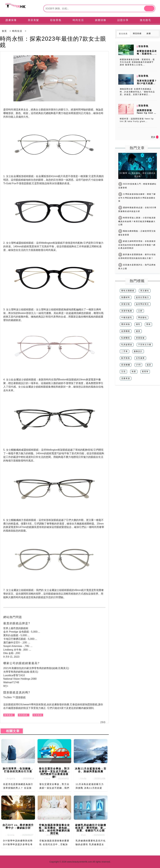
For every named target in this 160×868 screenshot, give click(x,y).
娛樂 (149, 33)
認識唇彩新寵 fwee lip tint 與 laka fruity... (147, 113)
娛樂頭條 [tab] (101, 20)
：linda (81, 779)
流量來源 (126, 378)
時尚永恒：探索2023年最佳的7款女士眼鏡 (53, 42)
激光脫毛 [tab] (145, 20)
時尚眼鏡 (23, 715)
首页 (4, 31)
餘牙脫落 (126, 358)
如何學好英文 (142, 304)
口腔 (140, 311)
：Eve (81, 835)
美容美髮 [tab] (33, 20)
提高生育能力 (142, 297)
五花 (123, 372)
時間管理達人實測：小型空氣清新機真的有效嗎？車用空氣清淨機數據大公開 (137, 221)
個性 (138, 324)
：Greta (9, 835)
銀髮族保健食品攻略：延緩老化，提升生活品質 (147, 54)
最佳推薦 (123, 34)
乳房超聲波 (127, 345)
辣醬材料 (126, 297)
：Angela (9, 779)
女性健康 (140, 358)
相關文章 (12, 731)
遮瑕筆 (145, 372)
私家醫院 (126, 338)
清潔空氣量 (127, 311)
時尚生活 (17, 31)
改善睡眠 (126, 331)
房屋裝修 (140, 338)
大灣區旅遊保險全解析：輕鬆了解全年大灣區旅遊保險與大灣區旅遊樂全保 (137, 198)
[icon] (157, 137)
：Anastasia (51, 835)
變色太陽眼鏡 (128, 291)
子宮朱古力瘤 (145, 345)
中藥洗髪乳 (127, 318)
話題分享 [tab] (123, 20)
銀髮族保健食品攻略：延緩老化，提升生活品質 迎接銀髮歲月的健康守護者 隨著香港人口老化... (137, 62)
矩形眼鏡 (38, 715)
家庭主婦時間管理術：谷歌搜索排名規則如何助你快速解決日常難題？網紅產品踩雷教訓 (137, 245)
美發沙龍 (126, 304)
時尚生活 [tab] (78, 20)
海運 (134, 372)
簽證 (149, 365)
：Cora (45, 779)
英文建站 (145, 291)
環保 (148, 324)
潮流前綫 (137, 33)
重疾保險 (126, 324)
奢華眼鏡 (9, 715)
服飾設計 (138, 351)
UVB (138, 365)
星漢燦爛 (126, 365)
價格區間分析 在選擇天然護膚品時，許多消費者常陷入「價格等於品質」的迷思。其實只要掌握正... (137, 92)
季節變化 (142, 318)
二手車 (125, 351)
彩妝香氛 (143, 46)
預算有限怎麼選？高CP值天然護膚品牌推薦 (147, 83)
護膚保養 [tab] (11, 20)
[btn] (149, 8)
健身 (138, 331)
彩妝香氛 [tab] (56, 20)
